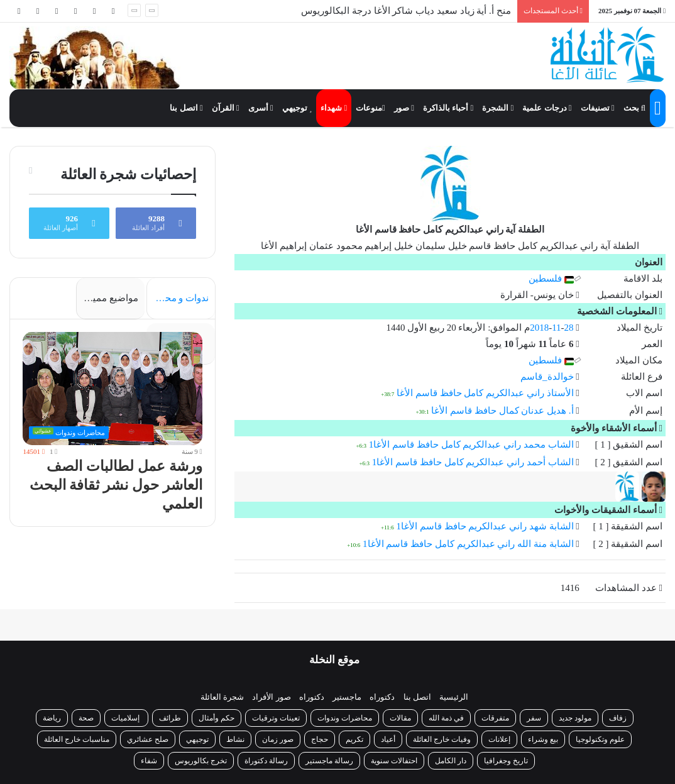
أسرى (261, 108)
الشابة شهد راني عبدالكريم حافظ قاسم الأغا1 (485, 526)
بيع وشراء (543, 739)
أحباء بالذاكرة (448, 108)
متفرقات (495, 718)
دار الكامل (451, 761)
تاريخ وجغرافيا (506, 761)
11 (556, 328)
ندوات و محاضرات (178, 298)
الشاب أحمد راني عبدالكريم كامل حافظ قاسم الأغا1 (473, 462)
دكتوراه (382, 697)
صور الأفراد (271, 697)
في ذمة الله (446, 718)
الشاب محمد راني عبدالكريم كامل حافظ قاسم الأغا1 (471, 444)
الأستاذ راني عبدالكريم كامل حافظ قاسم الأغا (485, 393)
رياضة (52, 718)
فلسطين (551, 279)
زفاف (618, 718)
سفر (534, 718)
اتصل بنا (186, 108)
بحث (634, 108)
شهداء (334, 108)
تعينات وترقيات (276, 718)
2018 (539, 328)
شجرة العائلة (222, 697)
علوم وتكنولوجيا (600, 739)
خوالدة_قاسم (547, 377)
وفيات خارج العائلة (442, 739)
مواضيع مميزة (111, 298)
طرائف (170, 718)
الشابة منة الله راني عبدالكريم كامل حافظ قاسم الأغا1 (468, 544)
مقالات (400, 718)
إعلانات (499, 739)
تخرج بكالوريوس (201, 761)
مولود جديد (575, 718)
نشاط (235, 739)
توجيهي (297, 108)
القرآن (226, 108)
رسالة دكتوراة (266, 761)
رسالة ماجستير (329, 761)
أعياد (388, 739)
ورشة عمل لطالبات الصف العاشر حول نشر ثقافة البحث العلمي (118, 491)
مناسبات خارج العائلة (77, 739)
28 (569, 328)
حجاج (320, 739)
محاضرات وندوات (345, 718)
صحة (86, 718)
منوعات (370, 108)
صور (404, 108)
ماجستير (347, 697)
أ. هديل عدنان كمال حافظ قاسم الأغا (502, 411)
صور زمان (278, 739)
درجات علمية (547, 108)
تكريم (354, 739)
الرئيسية (454, 697)
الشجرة (498, 108)
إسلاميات (126, 718)
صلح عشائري (148, 739)
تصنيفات (598, 108)
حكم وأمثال (217, 718)
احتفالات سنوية (394, 761)
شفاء (149, 761)
